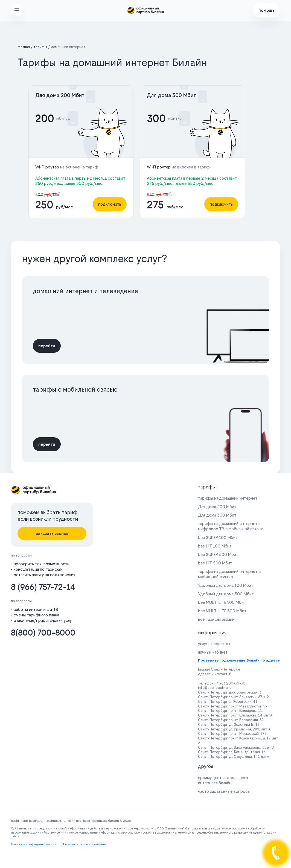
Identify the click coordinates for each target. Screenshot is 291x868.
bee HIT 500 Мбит (215, 563)
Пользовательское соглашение (84, 844)
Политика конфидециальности (34, 844)
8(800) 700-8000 (43, 633)
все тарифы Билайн (216, 619)
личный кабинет (213, 652)
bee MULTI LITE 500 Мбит (222, 611)
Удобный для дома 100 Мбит (226, 585)
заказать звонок (52, 533)
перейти (47, 346)
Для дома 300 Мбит (171, 95)
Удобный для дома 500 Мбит (226, 594)
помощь (267, 10)
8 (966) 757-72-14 (43, 587)
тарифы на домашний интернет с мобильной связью (229, 574)
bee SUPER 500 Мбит (218, 554)
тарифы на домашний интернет (228, 498)
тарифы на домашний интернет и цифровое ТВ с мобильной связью (231, 526)
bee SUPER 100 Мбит (218, 538)
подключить (110, 204)
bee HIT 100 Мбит (215, 546)
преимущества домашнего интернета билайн (223, 780)
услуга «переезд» (214, 644)
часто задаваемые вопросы (224, 791)
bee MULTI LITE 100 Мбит (222, 602)
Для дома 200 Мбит (60, 95)
